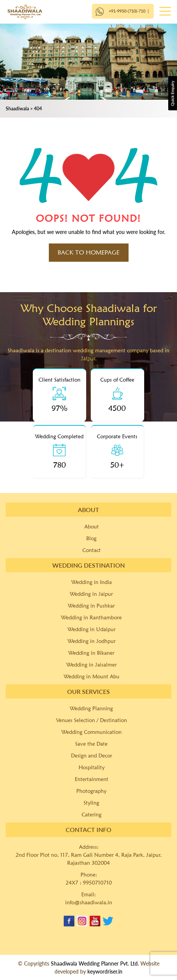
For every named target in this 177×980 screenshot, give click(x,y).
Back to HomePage (88, 252)
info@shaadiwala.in (89, 902)
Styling (91, 803)
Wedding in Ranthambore (91, 617)
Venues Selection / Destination (92, 720)
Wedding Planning (91, 708)
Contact (92, 550)
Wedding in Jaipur (91, 594)
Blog (91, 538)
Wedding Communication (92, 732)
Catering (92, 815)
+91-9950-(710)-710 (127, 11)
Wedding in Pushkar (91, 606)
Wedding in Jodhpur (92, 641)
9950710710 (97, 883)
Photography (91, 791)
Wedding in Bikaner (91, 653)
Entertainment (92, 779)
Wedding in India (92, 582)
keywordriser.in (105, 971)
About (92, 527)
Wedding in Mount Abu (92, 676)
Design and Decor (92, 756)
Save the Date (91, 744)
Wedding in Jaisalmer (92, 665)
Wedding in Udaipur (92, 629)
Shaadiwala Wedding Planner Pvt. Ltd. (95, 963)
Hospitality (92, 767)
